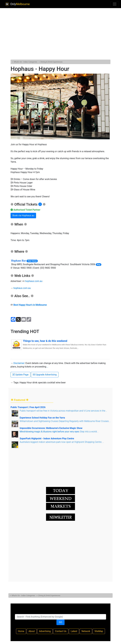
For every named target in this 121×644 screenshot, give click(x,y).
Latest (74, 631)
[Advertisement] (60, 26)
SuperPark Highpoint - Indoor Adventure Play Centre (47, 439)
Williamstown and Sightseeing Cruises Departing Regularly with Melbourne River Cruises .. (65, 421)
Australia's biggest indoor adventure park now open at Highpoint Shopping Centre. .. (62, 442)
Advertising (45, 631)
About (32, 631)
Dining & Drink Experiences (52, 62)
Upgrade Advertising (45, 375)
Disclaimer (19, 363)
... (47, 367)
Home (21, 631)
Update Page (20, 375)
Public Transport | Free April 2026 (28, 407)
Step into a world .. (59, 432)
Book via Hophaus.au (23, 215)
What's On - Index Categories (25, 62)
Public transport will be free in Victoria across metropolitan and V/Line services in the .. (63, 411)
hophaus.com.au (34, 281)
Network (86, 631)
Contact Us (61, 631)
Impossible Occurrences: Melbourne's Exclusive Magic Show (51, 428)
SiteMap (99, 631)
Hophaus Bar (19, 261)
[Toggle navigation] (115, 4)
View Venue (32, 261)
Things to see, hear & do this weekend (45, 341)
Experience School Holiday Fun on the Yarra (42, 418)
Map (99, 265)
